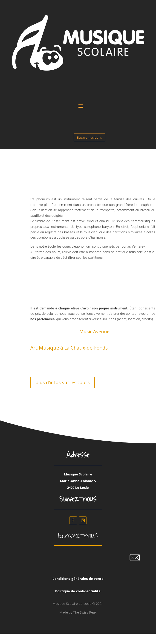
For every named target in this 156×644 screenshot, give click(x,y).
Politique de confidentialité (78, 591)
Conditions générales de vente (78, 579)
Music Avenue (94, 331)
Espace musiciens (90, 137)
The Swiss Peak (85, 612)
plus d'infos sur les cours (63, 382)
